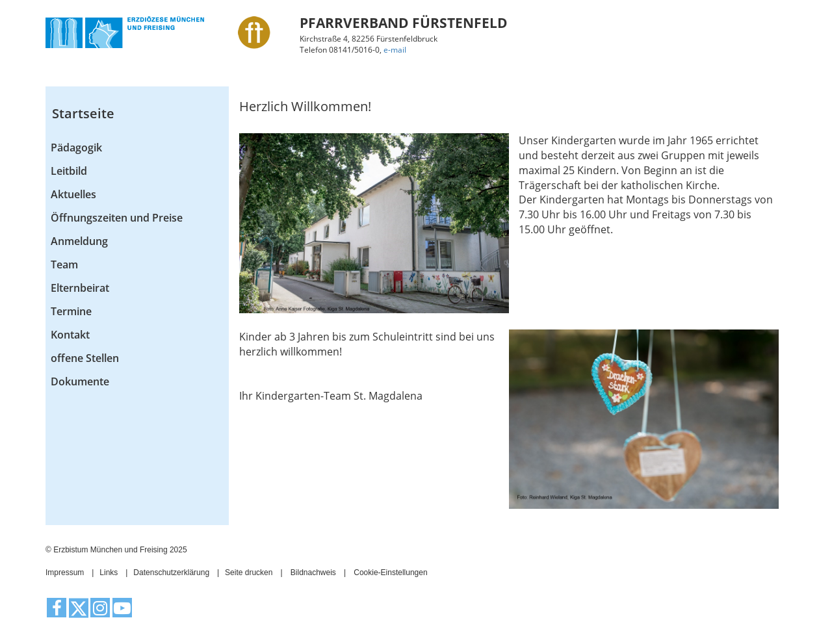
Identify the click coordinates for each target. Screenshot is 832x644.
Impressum (65, 573)
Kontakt (70, 335)
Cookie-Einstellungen (390, 573)
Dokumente (80, 381)
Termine (71, 311)
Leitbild (69, 171)
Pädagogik (76, 148)
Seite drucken (249, 573)
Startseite (83, 113)
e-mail (395, 50)
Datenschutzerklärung (171, 573)
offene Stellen (85, 358)
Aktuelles (73, 194)
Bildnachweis (313, 573)
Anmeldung (79, 241)
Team (64, 264)
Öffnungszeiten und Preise (117, 218)
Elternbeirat (80, 288)
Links (109, 573)
